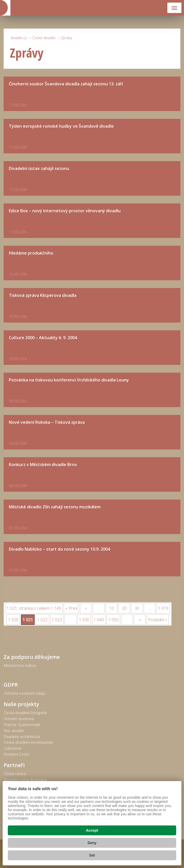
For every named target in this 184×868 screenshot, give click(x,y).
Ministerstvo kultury (20, 665)
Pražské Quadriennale (22, 725)
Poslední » (158, 620)
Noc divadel (14, 731)
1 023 (57, 620)
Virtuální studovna (19, 719)
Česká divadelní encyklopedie (28, 742)
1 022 (42, 620)
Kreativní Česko (17, 754)
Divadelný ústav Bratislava (25, 780)
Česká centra (15, 774)
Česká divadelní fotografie (25, 713)
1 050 (113, 620)
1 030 (84, 620)
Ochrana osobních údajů (25, 693)
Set (92, 855)
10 (111, 608)
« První (71, 608)
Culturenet (13, 748)
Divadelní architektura (22, 737)
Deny (92, 843)
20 (124, 608)
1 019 (163, 608)
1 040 (99, 620)
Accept (92, 830)
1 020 (13, 620)
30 (137, 608)
